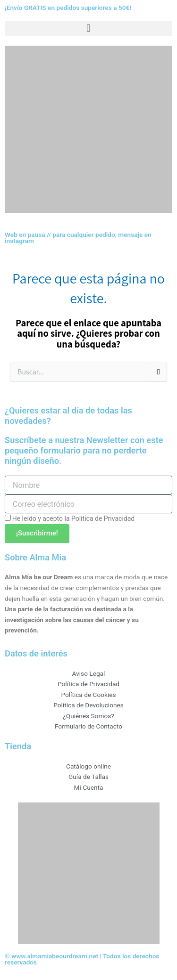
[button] (88, 28)
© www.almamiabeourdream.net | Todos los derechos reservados (82, 959)
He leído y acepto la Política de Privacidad (73, 518)
